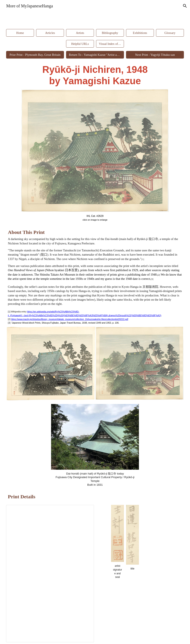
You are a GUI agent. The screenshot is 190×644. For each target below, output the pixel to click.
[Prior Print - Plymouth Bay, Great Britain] (35, 55)
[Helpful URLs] (80, 44)
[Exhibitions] (140, 33)
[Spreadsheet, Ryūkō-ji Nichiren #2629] (50, 574)
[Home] (20, 33)
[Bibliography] (110, 33)
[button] (185, 6)
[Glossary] (170, 33)
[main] (95, 75)
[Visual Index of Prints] (110, 44)
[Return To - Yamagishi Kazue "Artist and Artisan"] (95, 55)
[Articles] (50, 33)
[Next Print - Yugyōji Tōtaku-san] (155, 55)
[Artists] (80, 33)
